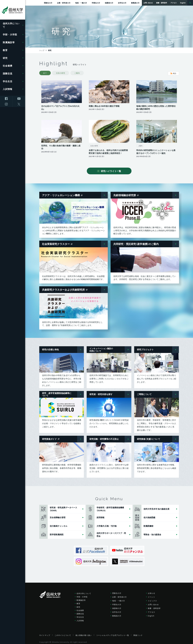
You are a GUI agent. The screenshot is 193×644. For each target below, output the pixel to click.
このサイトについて (63, 634)
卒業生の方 (96, 3)
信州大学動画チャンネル (127, 549)
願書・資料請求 (154, 607)
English (151, 614)
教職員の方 (135, 3)
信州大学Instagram (91, 560)
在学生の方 (122, 3)
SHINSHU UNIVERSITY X (127, 560)
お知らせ (151, 592)
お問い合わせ (153, 603)
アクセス (151, 610)
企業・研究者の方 (64, 3)
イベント (151, 595)
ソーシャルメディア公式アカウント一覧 (113, 634)
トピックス (152, 599)
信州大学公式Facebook (91, 549)
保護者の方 (109, 3)
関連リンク (138, 634)
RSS (173, 73)
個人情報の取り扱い (84, 634)
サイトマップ (45, 634)
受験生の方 (48, 3)
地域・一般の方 (81, 3)
